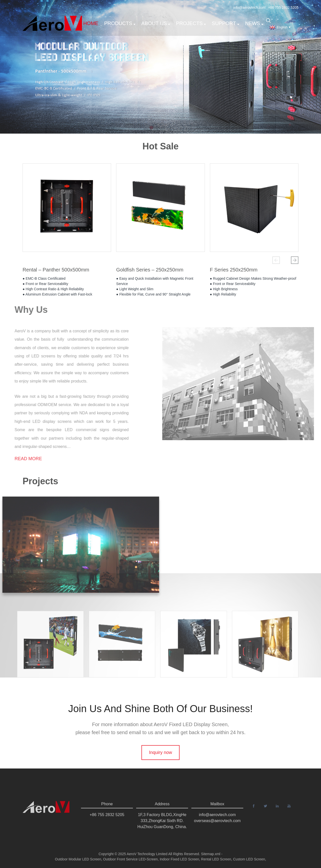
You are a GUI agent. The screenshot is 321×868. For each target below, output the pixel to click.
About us (156, 23)
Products (120, 23)
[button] (276, 260)
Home (91, 23)
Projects (191, 23)
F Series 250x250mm (234, 272)
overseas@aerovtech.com (217, 829)
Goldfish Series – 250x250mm (150, 272)
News (254, 23)
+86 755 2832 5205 (283, 8)
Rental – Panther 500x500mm (56, 272)
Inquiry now (160, 766)
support (226, 23)
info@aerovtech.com (249, 8)
